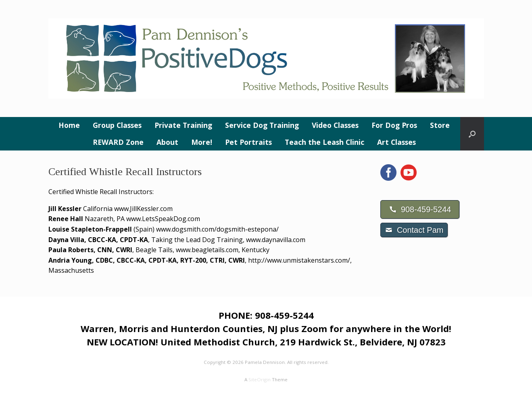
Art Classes (396, 142)
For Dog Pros (394, 125)
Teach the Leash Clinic (324, 142)
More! (202, 142)
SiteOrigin (260, 379)
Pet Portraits (248, 142)
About (167, 142)
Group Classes (117, 125)
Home (69, 125)
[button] (472, 134)
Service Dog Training (262, 125)
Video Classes (335, 125)
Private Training (183, 125)
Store (440, 125)
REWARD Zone (118, 142)
